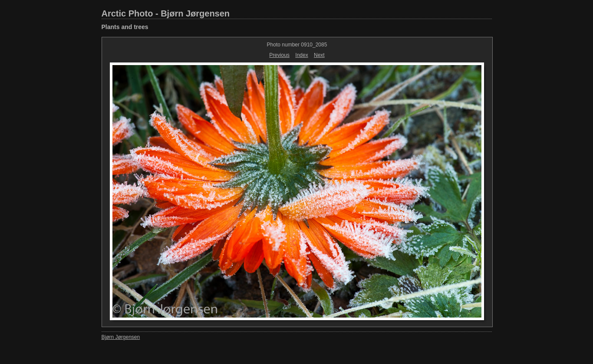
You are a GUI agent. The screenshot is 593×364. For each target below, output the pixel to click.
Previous (279, 55)
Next (319, 55)
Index (301, 55)
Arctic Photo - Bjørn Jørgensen (166, 13)
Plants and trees (125, 27)
